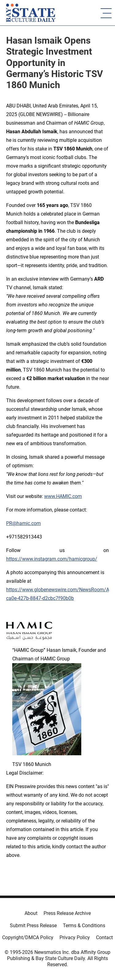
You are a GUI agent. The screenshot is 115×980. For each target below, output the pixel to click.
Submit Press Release (33, 926)
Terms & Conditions (84, 926)
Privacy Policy (75, 937)
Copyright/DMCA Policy (28, 937)
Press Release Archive (67, 913)
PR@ (11, 523)
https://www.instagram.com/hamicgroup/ (52, 559)
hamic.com (29, 523)
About (31, 913)
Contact (104, 937)
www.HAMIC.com (63, 496)
